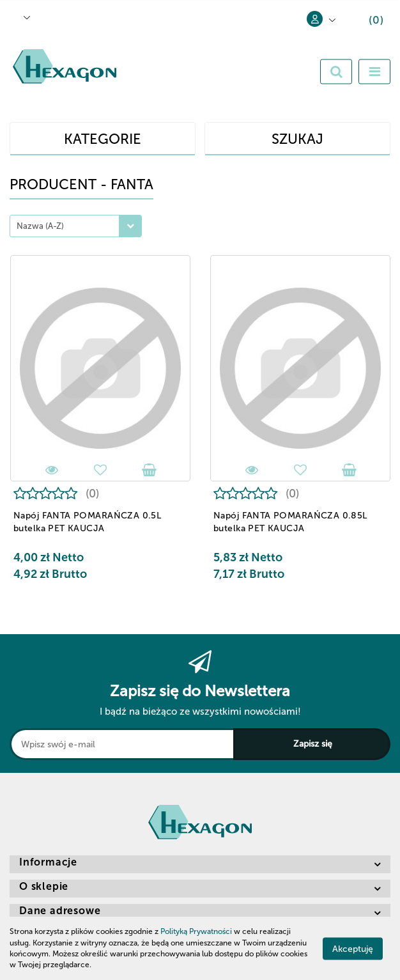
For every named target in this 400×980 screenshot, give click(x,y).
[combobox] (76, 226)
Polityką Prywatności (196, 931)
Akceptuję (353, 948)
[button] (366, 22)
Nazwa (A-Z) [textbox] (40, 226)
